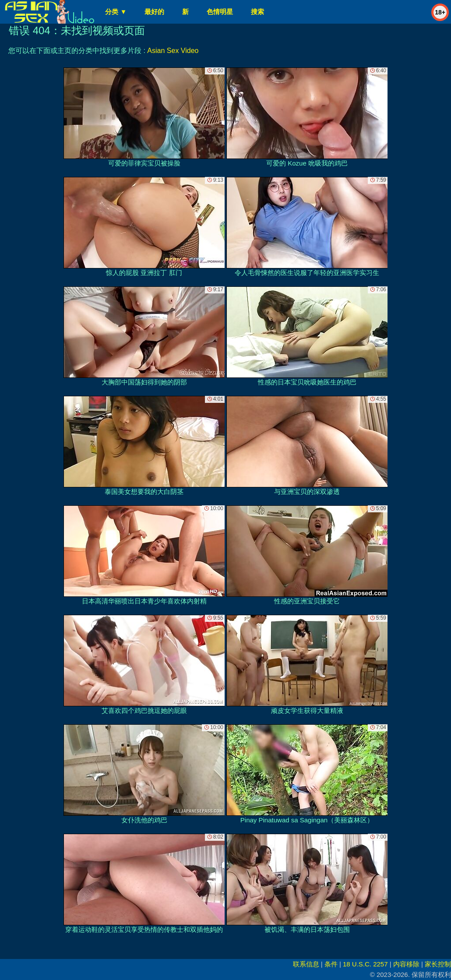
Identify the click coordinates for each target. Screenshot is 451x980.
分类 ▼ (116, 12)
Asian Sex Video (173, 51)
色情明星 (220, 12)
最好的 (154, 12)
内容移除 (406, 964)
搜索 (257, 12)
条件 (331, 964)
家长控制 (438, 964)
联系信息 (306, 964)
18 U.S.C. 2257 (365, 964)
